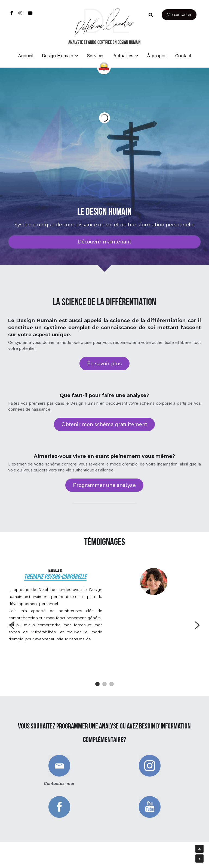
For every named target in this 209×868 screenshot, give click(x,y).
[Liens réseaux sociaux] (12, 13)
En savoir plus (104, 364)
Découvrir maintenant (104, 242)
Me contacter (179, 15)
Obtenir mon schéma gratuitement (104, 425)
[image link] (104, 21)
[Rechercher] (151, 15)
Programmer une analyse (104, 487)
